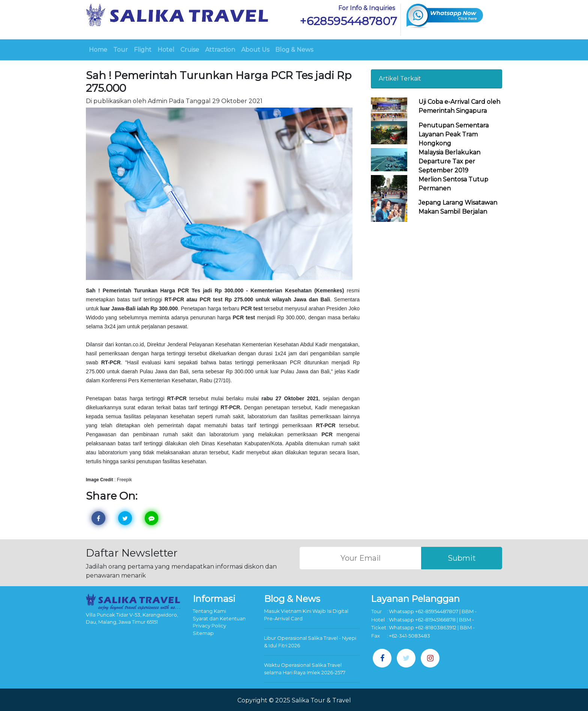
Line (153, 519)
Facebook (100, 519)
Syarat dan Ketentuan (219, 618)
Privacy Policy (209, 626)
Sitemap (203, 633)
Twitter (127, 519)
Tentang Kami (209, 611)
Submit (462, 558)
